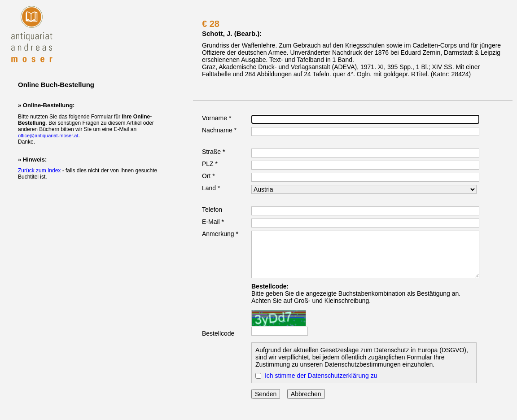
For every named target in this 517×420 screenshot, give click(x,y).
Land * (211, 188)
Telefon (212, 210)
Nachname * (219, 130)
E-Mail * (213, 222)
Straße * (213, 152)
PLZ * (210, 164)
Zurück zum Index (39, 171)
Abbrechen (306, 394)
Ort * (208, 176)
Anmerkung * (220, 234)
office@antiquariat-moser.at (48, 136)
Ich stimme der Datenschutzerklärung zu (321, 376)
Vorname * (217, 118)
